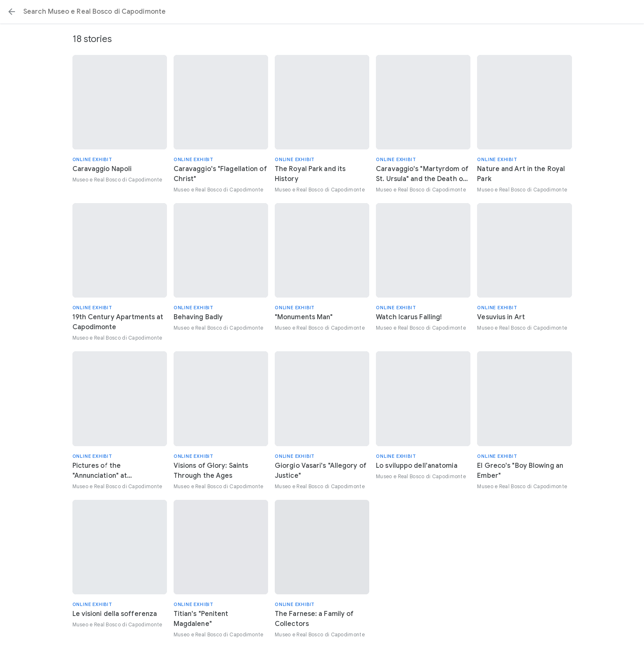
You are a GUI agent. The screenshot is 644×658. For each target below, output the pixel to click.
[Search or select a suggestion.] (322, 12)
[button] (12, 12)
